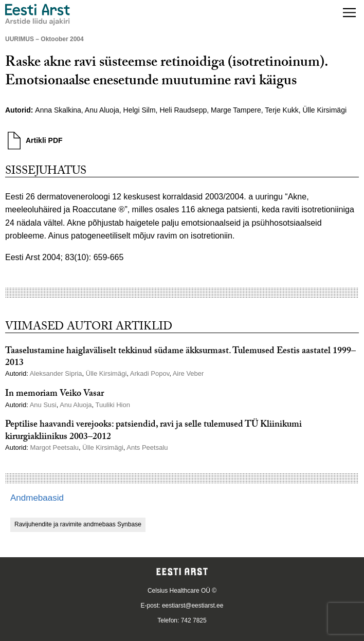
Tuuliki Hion (112, 405)
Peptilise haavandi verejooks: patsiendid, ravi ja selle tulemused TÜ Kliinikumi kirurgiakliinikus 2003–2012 (153, 431)
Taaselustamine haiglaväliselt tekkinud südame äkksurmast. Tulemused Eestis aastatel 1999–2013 (180, 358)
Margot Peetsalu (54, 447)
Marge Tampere (236, 110)
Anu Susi (43, 405)
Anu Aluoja (102, 110)
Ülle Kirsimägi (324, 110)
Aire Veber (188, 373)
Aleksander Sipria (56, 373)
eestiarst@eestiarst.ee (193, 606)
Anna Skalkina (58, 110)
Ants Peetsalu (147, 447)
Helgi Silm (140, 110)
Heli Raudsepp (183, 110)
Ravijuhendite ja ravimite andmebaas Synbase (78, 524)
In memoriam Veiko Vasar (54, 395)
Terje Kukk (281, 110)
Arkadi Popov (150, 373)
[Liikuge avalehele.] (38, 15)
